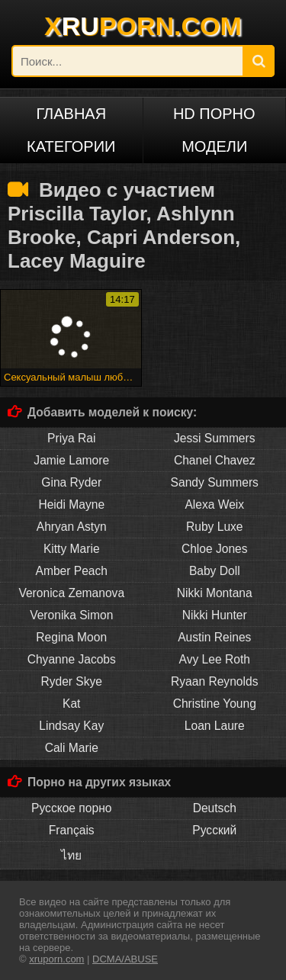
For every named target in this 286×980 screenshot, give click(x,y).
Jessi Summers (215, 438)
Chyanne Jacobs (72, 659)
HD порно (214, 114)
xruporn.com (56, 959)
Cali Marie (72, 748)
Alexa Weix (214, 504)
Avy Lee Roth (215, 659)
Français (72, 830)
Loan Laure (215, 726)
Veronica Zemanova (71, 593)
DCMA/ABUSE (125, 959)
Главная (71, 114)
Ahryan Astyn (72, 527)
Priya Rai (71, 438)
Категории (71, 146)
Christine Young (215, 704)
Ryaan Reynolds (214, 681)
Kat (71, 704)
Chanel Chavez (215, 460)
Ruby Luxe (215, 527)
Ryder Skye (71, 681)
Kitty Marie (72, 549)
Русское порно (71, 808)
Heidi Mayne (71, 504)
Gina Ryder (71, 482)
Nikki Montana (215, 593)
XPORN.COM (143, 26)
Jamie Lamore (71, 460)
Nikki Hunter (215, 615)
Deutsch (215, 808)
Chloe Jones (215, 549)
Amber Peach (72, 571)
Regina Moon (71, 637)
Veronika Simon (71, 615)
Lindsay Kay (71, 726)
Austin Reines (214, 637)
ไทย (71, 855)
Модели (214, 146)
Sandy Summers (215, 482)
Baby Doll (215, 571)
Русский (214, 830)
